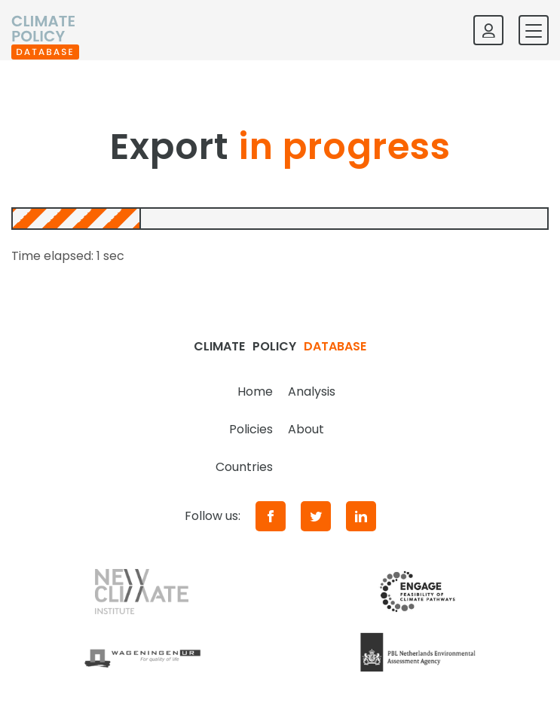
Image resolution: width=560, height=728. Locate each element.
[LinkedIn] (361, 516)
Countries (244, 467)
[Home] (45, 30)
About (306, 429)
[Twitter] (316, 516)
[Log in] (488, 30)
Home (255, 392)
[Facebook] (271, 516)
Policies (251, 429)
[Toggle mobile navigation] (534, 30)
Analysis (312, 392)
